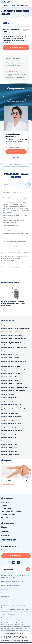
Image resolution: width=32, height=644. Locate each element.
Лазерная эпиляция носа (9, 398)
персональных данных (22, 640)
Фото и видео (6, 508)
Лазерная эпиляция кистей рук (11, 366)
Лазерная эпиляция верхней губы (12, 335)
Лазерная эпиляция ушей (10, 448)
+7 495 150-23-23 (16, 72)
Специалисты (9, 523)
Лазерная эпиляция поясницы (11, 424)
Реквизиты (5, 589)
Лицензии (5, 502)
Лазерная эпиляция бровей (10, 332)
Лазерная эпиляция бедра (10, 325)
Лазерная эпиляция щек (9, 451)
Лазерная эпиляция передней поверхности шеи (15, 409)
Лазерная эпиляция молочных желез (13, 391)
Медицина (7, 6)
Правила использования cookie (11, 585)
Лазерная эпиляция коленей (11, 373)
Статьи (5, 536)
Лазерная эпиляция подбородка (12, 417)
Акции (27, 6)
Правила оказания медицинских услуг (13, 581)
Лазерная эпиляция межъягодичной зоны (15, 387)
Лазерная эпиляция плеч (9, 413)
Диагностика (20, 6)
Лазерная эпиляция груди (10, 354)
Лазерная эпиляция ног (9, 394)
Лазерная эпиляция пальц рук (11, 404)
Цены (4, 527)
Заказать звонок (7, 550)
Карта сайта (5, 597)
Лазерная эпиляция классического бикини (15, 370)
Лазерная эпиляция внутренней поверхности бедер (12, 343)
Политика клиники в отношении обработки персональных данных (15, 577)
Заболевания (9, 540)
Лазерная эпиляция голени (10, 351)
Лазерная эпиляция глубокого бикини (14, 347)
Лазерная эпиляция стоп (9, 444)
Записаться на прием (16, 48)
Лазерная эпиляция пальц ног (11, 401)
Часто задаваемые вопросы (11, 511)
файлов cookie (11, 640)
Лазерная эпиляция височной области (14, 339)
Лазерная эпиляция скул (9, 437)
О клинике (7, 498)
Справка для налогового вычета (11, 593)
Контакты (5, 517)
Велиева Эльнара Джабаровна (13, 135)
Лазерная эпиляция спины (10, 441)
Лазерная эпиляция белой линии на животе (16, 328)
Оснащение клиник (8, 514)
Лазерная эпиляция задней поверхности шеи (15, 362)
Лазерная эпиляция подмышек (11, 420)
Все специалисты (16, 164)
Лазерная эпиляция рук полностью (13, 434)
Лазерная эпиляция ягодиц (10, 455)
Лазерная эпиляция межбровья (12, 384)
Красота (13, 6)
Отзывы (10, 139)
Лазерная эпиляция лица (9, 380)
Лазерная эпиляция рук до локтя (12, 430)
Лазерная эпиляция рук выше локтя (13, 427)
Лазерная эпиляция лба (9, 377)
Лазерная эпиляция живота (10, 358)
